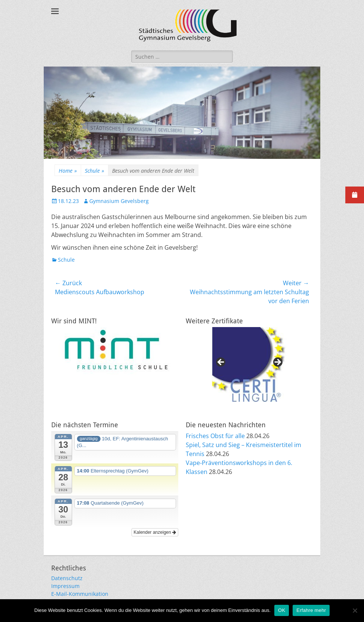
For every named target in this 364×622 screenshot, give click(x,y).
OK (282, 610)
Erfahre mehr (311, 610)
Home (68, 171)
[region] (249, 364)
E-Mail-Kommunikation (80, 594)
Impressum (65, 586)
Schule (95, 171)
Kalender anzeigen (155, 532)
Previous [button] (221, 363)
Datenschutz (67, 578)
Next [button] (277, 363)
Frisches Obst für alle (215, 436)
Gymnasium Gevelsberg (119, 201)
